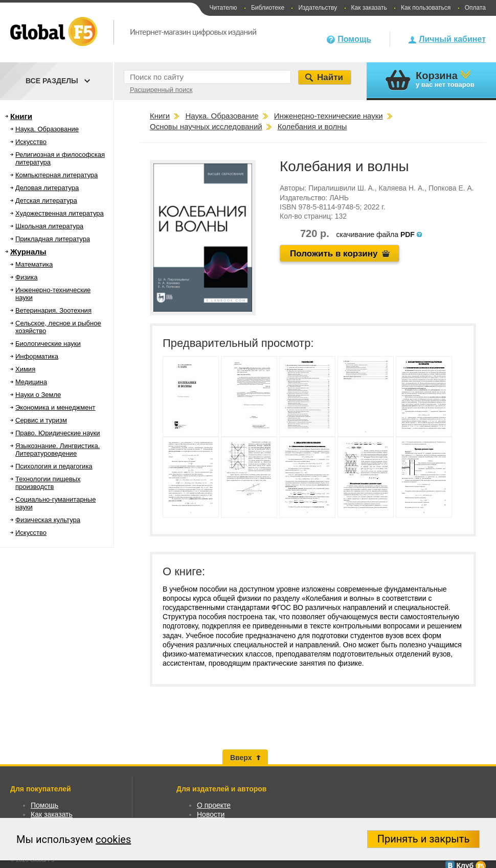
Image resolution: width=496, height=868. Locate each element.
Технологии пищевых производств (48, 483)
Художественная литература (60, 213)
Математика (34, 264)
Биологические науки (48, 344)
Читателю (223, 8)
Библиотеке (268, 8)
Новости (211, 814)
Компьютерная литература (57, 175)
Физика (27, 277)
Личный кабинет (452, 39)
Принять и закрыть (424, 839)
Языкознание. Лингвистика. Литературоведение (58, 450)
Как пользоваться (426, 8)
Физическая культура (48, 520)
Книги (21, 116)
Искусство (31, 142)
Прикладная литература (53, 239)
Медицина (31, 382)
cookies (113, 839)
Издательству (318, 8)
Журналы (28, 252)
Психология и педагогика (54, 466)
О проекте (214, 805)
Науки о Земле (38, 395)
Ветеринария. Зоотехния (53, 310)
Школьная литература (49, 226)
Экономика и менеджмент (55, 407)
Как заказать (369, 8)
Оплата (475, 8)
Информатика (37, 356)
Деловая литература (47, 188)
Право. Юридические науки (58, 433)
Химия (25, 369)
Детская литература (46, 201)
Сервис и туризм (41, 420)
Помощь (354, 39)
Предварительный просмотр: (238, 343)
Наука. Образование (47, 129)
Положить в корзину (334, 254)
